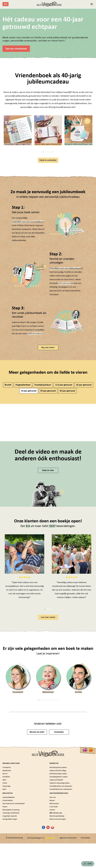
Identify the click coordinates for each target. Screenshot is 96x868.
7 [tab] (53, 764)
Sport (4, 853)
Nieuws (52, 864)
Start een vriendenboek (16, 49)
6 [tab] (50, 764)
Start (5, 4)
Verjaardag (6, 850)
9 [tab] (58, 764)
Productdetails (8, 864)
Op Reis (78, 756)
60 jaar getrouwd (67, 450)
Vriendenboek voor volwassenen (61, 853)
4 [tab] (50, 211)
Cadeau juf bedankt (56, 844)
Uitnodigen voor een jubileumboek (65, 327)
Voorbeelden (59, 796)
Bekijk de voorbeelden (48, 219)
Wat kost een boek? (37, 796)
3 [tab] (48, 211)
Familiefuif (6, 841)
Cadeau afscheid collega (58, 835)
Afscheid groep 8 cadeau (58, 831)
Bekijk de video (48, 534)
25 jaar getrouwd (84, 444)
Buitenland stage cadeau (58, 838)
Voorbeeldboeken (9, 861)
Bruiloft (8, 444)
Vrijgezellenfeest (23, 444)
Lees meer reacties (48, 681)
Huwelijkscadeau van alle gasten (61, 850)
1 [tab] (43, 211)
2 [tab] (46, 211)
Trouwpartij (18, 756)
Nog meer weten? (48, 406)
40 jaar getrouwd (29, 450)
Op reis (5, 838)
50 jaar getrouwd (48, 450)
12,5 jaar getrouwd (64, 444)
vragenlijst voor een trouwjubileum (28, 281)
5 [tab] (53, 211)
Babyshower (48, 756)
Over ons (53, 861)
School (5, 847)
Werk (4, 844)
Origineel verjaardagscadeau (60, 847)
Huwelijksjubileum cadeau (59, 841)
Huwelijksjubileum (43, 444)
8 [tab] (55, 764)
